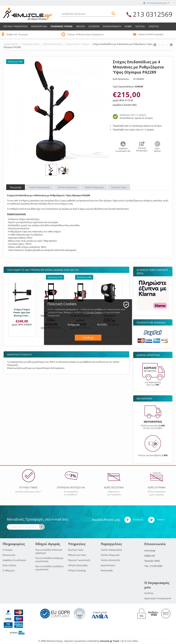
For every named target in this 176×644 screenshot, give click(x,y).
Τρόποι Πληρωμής (94, 187)
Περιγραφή (16, 187)
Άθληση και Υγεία (77, 555)
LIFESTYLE (154, 26)
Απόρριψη (74, 324)
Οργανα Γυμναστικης (16, 26)
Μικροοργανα (39, 26)
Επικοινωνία (9, 555)
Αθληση (81, 26)
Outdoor (94, 26)
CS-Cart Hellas (131, 641)
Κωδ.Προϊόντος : (121, 79)
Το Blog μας (9, 570)
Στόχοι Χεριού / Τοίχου (77, 44)
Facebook (134, 520)
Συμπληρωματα (112, 26)
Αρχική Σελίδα (11, 44)
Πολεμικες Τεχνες (62, 26)
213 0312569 (153, 14)
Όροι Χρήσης (9, 565)
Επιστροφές (107, 570)
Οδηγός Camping (77, 570)
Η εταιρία (7, 550)
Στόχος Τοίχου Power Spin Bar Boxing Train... (22, 312)
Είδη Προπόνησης (53, 44)
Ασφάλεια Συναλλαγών (14, 560)
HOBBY (128, 26)
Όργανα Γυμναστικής (79, 560)
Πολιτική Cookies (94, 312)
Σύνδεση (149, 593)
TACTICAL (140, 26)
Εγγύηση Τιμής (119, 187)
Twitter (156, 520)
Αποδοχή (88, 338)
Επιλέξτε (102, 324)
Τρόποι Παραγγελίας (40, 187)
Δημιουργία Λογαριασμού (158, 598)
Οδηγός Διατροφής (78, 565)
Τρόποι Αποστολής (67, 187)
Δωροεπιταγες (108, 565)
